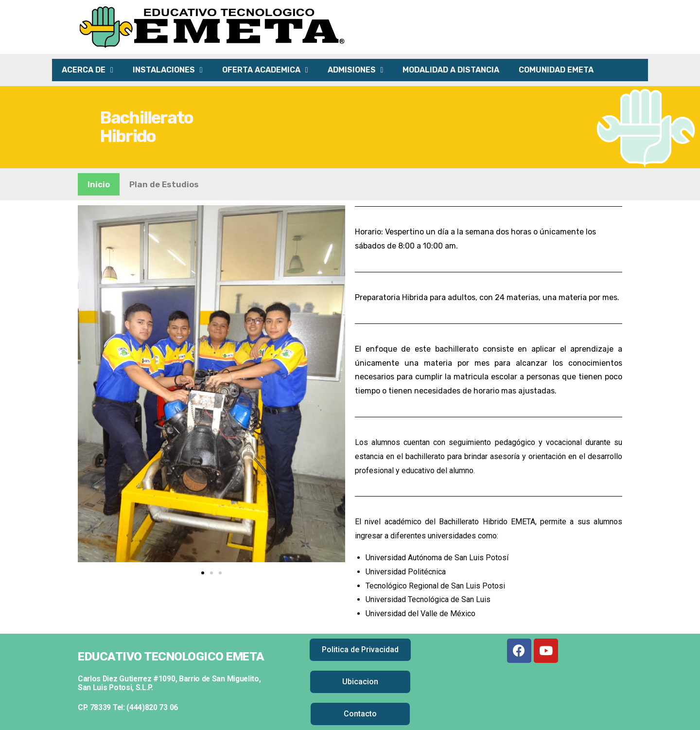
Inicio (99, 184)
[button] (203, 573)
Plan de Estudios (164, 184)
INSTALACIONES (168, 70)
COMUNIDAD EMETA (556, 70)
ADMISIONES (356, 70)
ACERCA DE (87, 70)
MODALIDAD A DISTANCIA (451, 70)
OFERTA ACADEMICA (265, 70)
